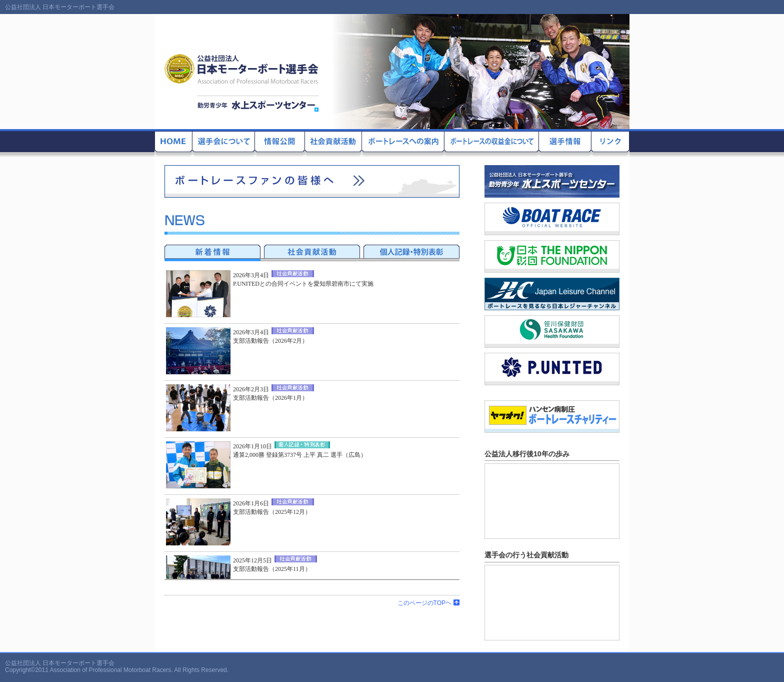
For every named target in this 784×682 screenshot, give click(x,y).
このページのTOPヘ (428, 603)
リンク (610, 143)
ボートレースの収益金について (492, 143)
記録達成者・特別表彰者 (411, 251)
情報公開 (280, 143)
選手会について (224, 143)
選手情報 (565, 143)
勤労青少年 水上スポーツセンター (258, 104)
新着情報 (212, 251)
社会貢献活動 (333, 143)
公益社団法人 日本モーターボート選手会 (242, 69)
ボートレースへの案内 (403, 143)
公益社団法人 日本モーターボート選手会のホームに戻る (173, 143)
